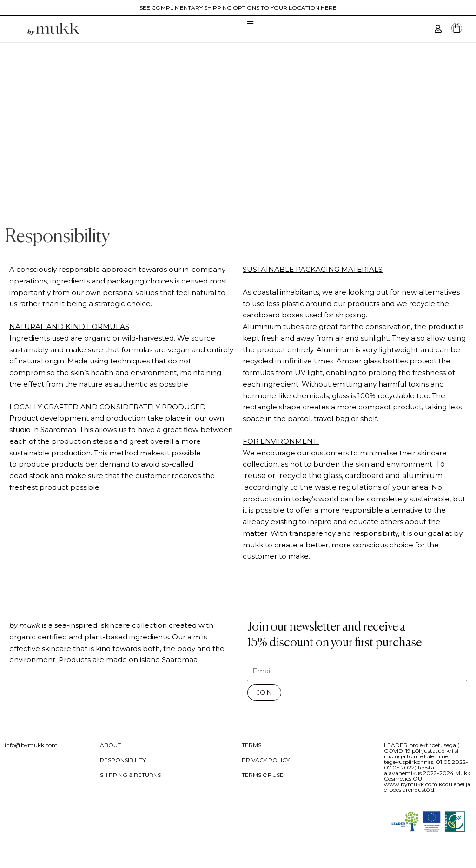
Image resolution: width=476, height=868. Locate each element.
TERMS (251, 745)
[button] (250, 21)
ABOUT (110, 745)
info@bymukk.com (31, 745)
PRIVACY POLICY (266, 760)
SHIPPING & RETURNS (130, 775)
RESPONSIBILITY (123, 760)
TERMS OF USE (263, 775)
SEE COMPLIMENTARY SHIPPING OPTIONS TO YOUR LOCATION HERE (238, 8)
